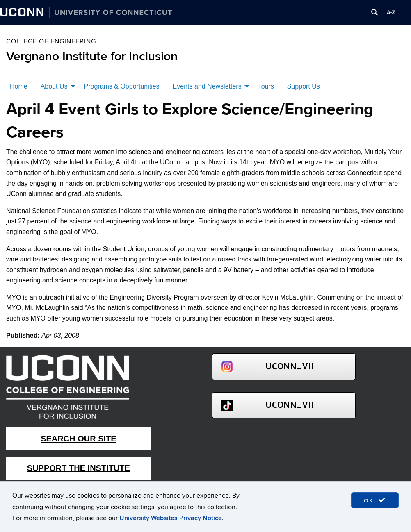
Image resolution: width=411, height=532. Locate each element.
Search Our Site (78, 439)
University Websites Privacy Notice (171, 518)
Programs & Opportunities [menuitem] (122, 86)
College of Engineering (51, 41)
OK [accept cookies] (375, 500)
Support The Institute (79, 468)
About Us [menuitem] (54, 86)
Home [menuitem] (19, 86)
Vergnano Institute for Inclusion (92, 57)
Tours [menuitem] (266, 86)
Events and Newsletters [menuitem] (207, 86)
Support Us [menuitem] (304, 86)
